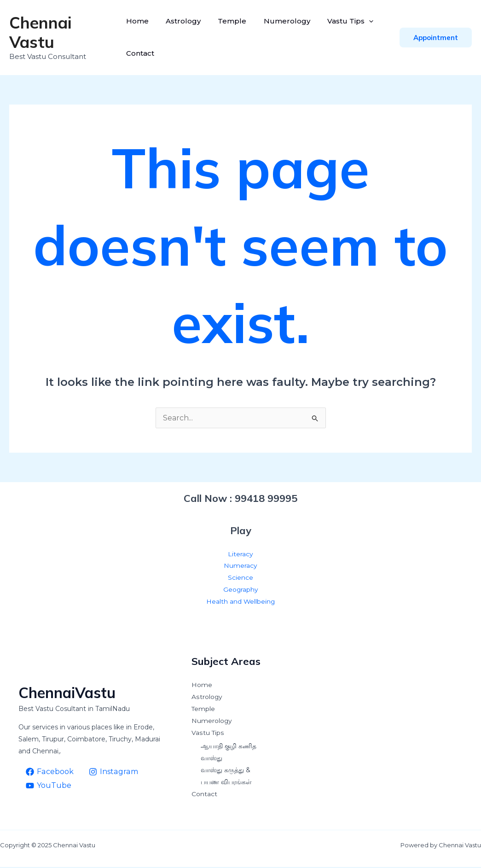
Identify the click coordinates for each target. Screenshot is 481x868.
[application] (362, 21)
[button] (436, 38)
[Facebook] (50, 772)
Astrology (183, 21)
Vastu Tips (343, 21)
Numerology (282, 21)
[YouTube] (49, 786)
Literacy (240, 554)
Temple (230, 21)
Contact (142, 53)
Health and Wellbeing (240, 602)
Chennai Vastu (41, 32)
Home (140, 21)
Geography (240, 590)
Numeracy (240, 566)
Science (240, 578)
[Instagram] (113, 772)
